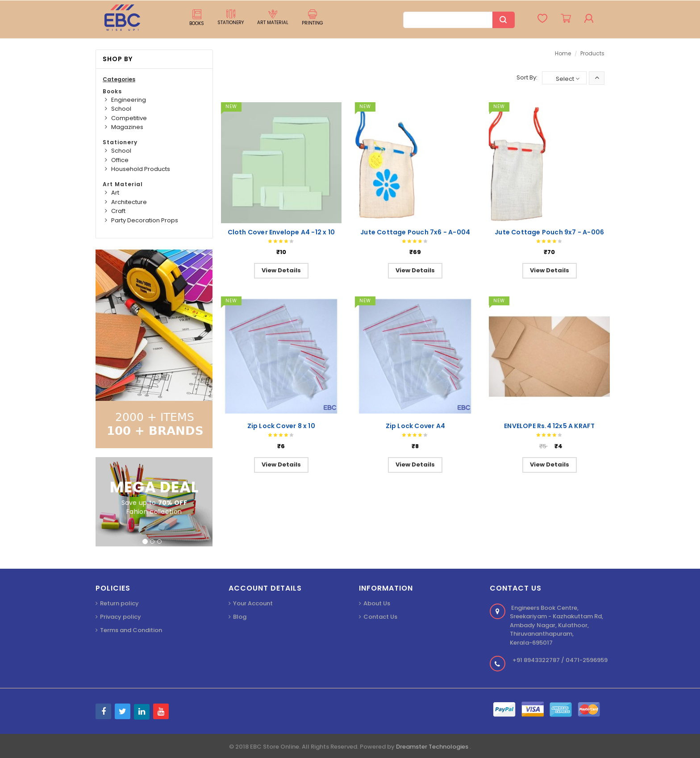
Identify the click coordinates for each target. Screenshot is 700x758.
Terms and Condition (131, 630)
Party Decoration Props (145, 220)
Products (592, 53)
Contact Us (380, 617)
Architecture (129, 202)
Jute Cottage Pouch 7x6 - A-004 (415, 232)
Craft (118, 211)
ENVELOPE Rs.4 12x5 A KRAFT (549, 426)
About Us (377, 603)
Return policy (119, 603)
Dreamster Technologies (433, 747)
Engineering (129, 100)
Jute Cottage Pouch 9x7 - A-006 (549, 232)
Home (563, 53)
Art (115, 193)
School (121, 109)
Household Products (141, 169)
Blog (240, 617)
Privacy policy (121, 617)
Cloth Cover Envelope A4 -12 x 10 (281, 232)
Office (120, 160)
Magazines (127, 127)
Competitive (129, 118)
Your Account (253, 603)
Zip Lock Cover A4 (415, 426)
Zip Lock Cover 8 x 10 (281, 426)
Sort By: (527, 77)
